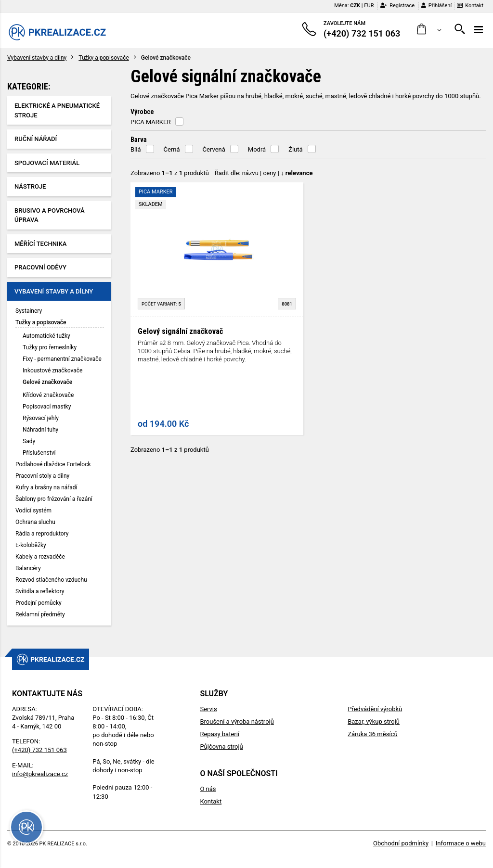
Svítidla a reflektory (40, 591)
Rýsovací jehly (41, 418)
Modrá (257, 149)
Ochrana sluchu (35, 522)
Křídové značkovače (48, 395)
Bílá (136, 149)
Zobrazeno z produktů (170, 173)
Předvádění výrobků (375, 709)
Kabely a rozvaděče (40, 557)
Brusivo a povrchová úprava (50, 215)
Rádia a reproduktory (42, 534)
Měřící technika (40, 244)
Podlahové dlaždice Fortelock (53, 464)
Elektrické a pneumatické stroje (57, 110)
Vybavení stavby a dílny (37, 58)
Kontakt (470, 6)
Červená (214, 149)
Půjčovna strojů (221, 747)
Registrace (397, 6)
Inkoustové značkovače (52, 370)
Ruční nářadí (36, 139)
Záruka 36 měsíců (372, 734)
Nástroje (30, 186)
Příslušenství (39, 453)
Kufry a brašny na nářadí (46, 487)
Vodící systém (33, 511)
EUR (369, 6)
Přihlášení (436, 6)
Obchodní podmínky (401, 843)
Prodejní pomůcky (39, 603)
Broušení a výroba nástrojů (237, 721)
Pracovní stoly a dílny (42, 476)
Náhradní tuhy (40, 430)
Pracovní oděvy (40, 267)
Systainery (29, 311)
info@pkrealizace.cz (40, 774)
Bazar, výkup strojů (374, 721)
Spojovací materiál (47, 163)
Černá (172, 149)
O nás (208, 789)
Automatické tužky (46, 336)
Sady (29, 441)
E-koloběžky (31, 545)
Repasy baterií (220, 734)
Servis (208, 709)
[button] (429, 30)
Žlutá (295, 149)
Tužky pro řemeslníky (50, 347)
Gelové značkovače (47, 382)
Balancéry (28, 568)
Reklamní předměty (40, 614)
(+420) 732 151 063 (39, 750)
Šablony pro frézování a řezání (54, 499)
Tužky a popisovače (104, 58)
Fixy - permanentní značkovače (62, 359)
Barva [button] (139, 140)
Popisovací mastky (47, 407)
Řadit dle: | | (264, 173)
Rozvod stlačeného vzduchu (51, 580)
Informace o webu (461, 843)
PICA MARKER (150, 122)
